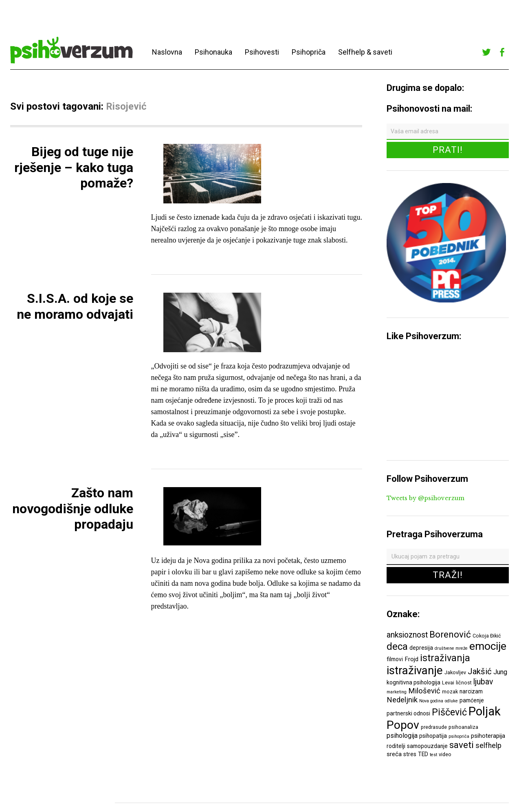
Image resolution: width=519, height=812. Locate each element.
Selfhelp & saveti (365, 52)
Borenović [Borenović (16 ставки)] (450, 634)
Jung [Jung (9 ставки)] (500, 672)
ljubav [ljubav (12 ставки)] (483, 682)
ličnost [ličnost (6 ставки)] (464, 683)
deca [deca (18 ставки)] (397, 647)
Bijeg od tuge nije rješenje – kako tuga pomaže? (74, 167)
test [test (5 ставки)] (433, 755)
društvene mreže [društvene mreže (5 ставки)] (451, 648)
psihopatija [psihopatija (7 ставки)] (433, 736)
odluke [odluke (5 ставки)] (451, 701)
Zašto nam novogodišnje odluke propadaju (73, 509)
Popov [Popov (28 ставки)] (403, 725)
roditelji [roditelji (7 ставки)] (396, 746)
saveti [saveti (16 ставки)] (462, 745)
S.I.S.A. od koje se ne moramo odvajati (75, 306)
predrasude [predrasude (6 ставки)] (434, 727)
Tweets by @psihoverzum (426, 498)
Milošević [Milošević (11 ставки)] (424, 691)
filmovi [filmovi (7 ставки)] (395, 659)
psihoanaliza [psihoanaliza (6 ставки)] (463, 727)
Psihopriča (309, 52)
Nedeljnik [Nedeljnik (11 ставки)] (402, 700)
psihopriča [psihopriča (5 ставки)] (459, 736)
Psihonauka (213, 52)
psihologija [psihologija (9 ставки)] (402, 736)
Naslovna (167, 52)
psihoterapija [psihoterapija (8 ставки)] (488, 736)
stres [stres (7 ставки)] (410, 754)
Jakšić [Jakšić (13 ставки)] (480, 671)
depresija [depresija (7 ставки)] (421, 648)
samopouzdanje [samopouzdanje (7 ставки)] (427, 746)
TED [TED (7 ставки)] (423, 754)
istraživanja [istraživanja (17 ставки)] (445, 658)
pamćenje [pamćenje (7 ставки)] (472, 700)
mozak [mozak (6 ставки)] (450, 692)
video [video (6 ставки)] (445, 754)
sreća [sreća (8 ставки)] (394, 754)
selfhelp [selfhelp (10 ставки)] (488, 746)
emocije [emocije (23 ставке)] (488, 646)
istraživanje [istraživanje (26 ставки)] (415, 670)
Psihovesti (262, 52)
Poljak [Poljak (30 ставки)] (485, 711)
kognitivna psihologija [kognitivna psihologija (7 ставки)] (413, 682)
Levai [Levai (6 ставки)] (448, 683)
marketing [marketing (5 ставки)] (397, 692)
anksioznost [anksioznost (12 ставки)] (407, 635)
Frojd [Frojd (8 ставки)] (411, 659)
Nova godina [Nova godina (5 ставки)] (431, 701)
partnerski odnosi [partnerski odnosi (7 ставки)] (408, 713)
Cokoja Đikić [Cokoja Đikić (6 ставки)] (487, 636)
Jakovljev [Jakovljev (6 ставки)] (455, 672)
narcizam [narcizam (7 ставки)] (471, 691)
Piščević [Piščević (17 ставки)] (449, 712)
